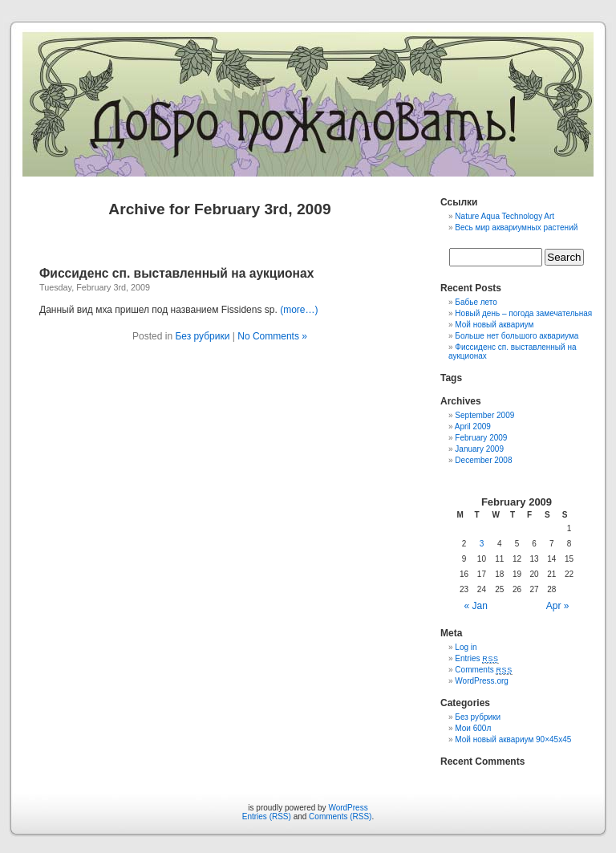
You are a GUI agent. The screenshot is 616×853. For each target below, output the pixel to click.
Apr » (558, 606)
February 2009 (481, 438)
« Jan (476, 606)
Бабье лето (476, 302)
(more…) (299, 310)
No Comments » (272, 336)
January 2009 (479, 449)
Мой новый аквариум (494, 325)
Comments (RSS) (340, 816)
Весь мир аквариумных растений (516, 227)
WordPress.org (482, 681)
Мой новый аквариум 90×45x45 (513, 739)
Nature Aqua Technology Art (505, 216)
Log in (466, 647)
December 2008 (483, 460)
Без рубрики (202, 336)
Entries (476, 658)
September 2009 (484, 415)
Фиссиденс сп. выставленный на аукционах (176, 273)
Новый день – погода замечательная (523, 313)
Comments (484, 670)
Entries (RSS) (267, 816)
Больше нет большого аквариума (517, 336)
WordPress (348, 808)
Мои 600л (473, 728)
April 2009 (473, 426)
